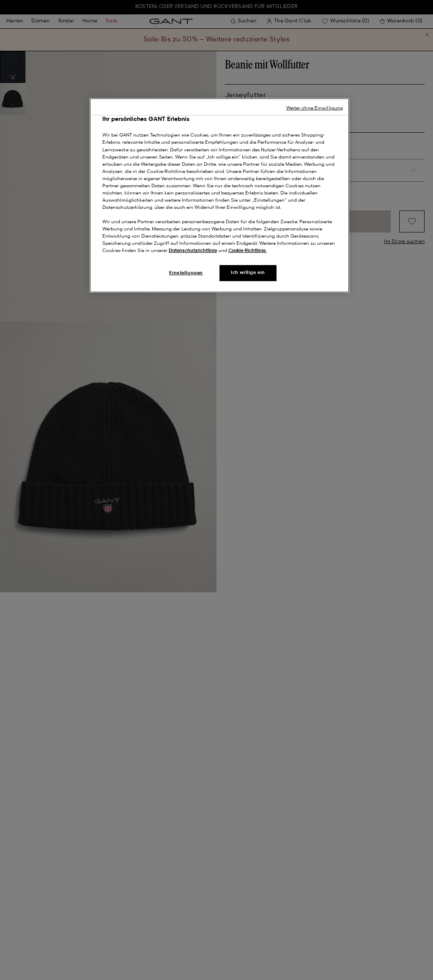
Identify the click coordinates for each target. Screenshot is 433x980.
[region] (219, 196)
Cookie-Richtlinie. (248, 251)
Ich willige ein (248, 273)
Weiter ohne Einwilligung (315, 108)
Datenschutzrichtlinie (193, 251)
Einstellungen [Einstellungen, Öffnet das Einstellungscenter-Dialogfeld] (186, 273)
